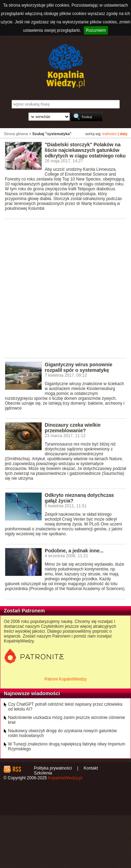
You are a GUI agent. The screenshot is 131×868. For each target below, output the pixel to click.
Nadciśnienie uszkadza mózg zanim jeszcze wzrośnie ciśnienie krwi (67, 720)
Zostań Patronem (24, 611)
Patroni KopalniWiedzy (65, 679)
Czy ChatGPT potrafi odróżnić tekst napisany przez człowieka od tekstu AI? (65, 707)
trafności (110, 134)
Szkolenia (43, 773)
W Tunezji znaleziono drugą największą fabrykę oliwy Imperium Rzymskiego (67, 746)
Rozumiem (96, 30)
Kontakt (91, 768)
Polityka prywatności (53, 768)
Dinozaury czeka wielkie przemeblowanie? (73, 428)
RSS (17, 769)
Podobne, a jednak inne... (74, 551)
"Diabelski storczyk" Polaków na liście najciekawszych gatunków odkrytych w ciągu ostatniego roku (85, 150)
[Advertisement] (65, 288)
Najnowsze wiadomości (32, 693)
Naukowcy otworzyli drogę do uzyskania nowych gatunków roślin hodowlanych (63, 733)
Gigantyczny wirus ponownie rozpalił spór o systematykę (78, 367)
